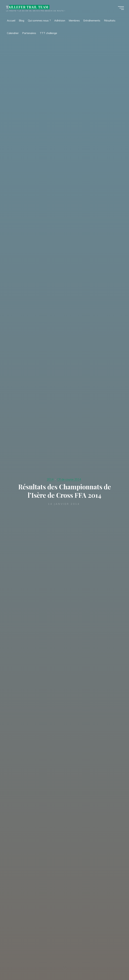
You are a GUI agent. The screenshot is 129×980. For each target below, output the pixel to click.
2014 (50, 479)
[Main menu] (121, 8)
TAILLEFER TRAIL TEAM (27, 7)
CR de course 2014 (69, 479)
